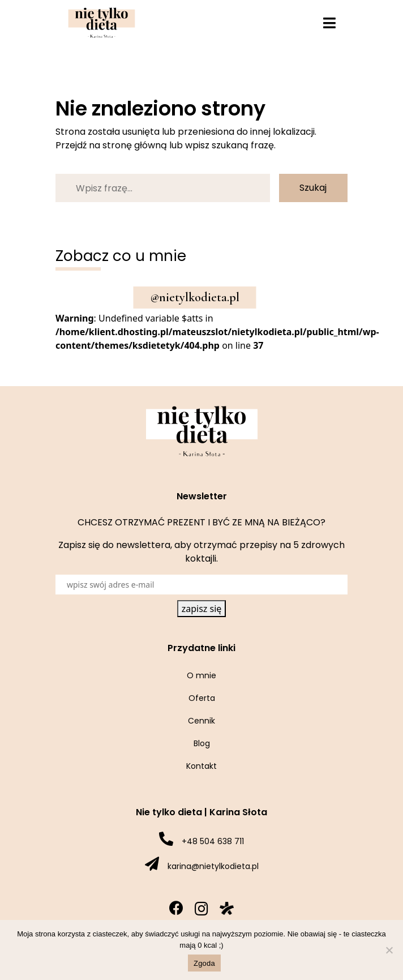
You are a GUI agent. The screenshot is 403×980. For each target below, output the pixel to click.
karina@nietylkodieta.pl (213, 866)
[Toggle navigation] (329, 23)
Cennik (201, 721)
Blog (202, 743)
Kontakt (201, 766)
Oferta (202, 698)
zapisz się (202, 609)
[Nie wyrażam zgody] (389, 950)
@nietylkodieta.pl (195, 297)
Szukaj (313, 188)
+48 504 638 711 (213, 841)
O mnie (201, 675)
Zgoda (204, 963)
